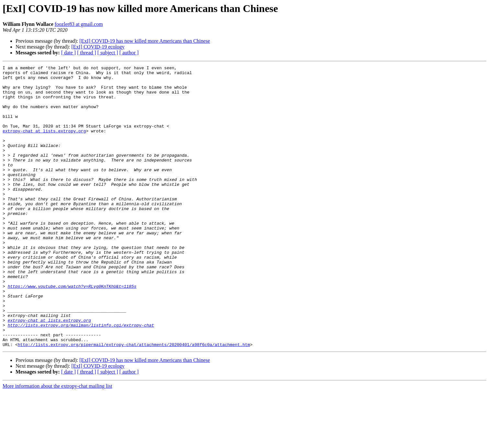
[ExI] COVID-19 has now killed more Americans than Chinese (144, 41)
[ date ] (68, 53)
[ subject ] (108, 53)
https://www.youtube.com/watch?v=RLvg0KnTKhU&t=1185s (72, 331)
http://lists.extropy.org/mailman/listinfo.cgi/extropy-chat (81, 377)
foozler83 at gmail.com (79, 24)
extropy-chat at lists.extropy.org (44, 144)
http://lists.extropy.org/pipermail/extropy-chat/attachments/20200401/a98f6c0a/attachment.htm (134, 401)
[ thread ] (87, 53)
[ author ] (129, 53)
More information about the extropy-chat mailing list (57, 442)
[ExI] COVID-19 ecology (98, 47)
